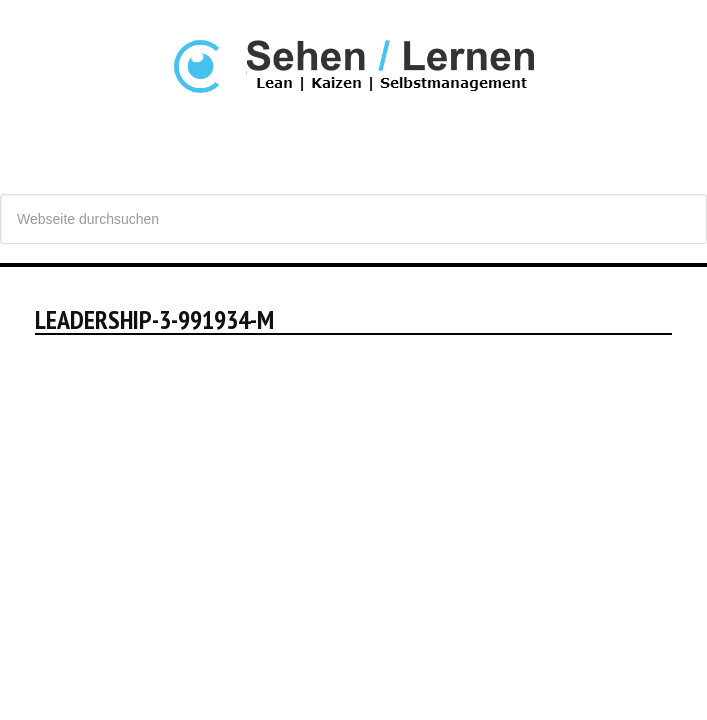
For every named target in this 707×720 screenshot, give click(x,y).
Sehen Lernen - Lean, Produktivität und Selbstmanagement (353, 109)
